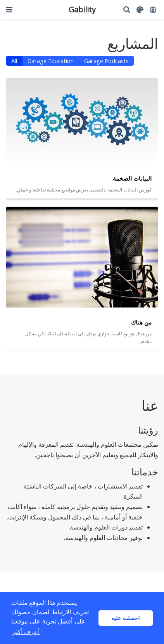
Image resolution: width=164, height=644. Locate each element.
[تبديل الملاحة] (9, 10)
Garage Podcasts (106, 61)
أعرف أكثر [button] (26, 632)
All (14, 61)
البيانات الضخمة (132, 178)
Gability (82, 9)
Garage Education (51, 61)
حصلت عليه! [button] (126, 618)
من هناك (141, 322)
